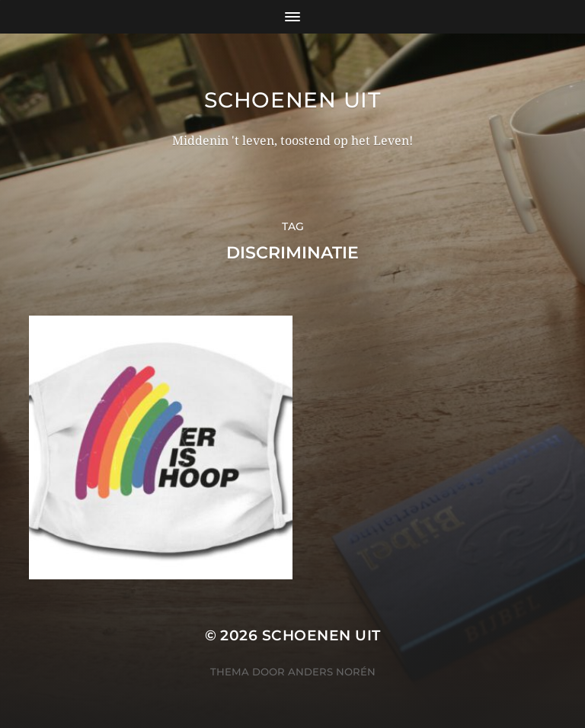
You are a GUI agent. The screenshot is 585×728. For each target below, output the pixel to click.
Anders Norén (332, 662)
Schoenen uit (292, 100)
